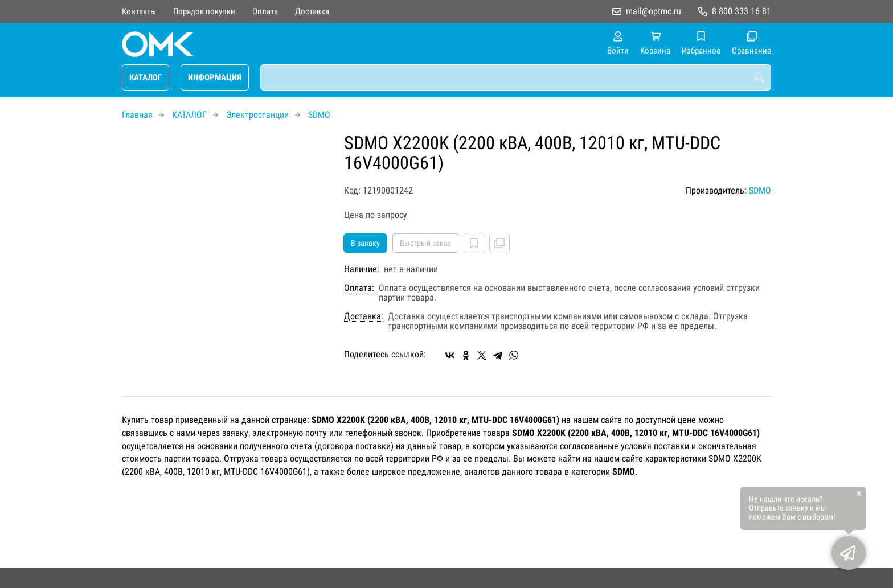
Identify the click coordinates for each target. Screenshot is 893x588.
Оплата (265, 11)
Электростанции (257, 115)
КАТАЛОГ (146, 77)
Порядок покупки (204, 11)
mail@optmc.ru (654, 11)
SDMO (319, 115)
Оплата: (359, 288)
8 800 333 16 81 (742, 11)
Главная (137, 115)
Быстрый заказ (425, 243)
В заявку (365, 243)
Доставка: (364, 316)
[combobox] (516, 77)
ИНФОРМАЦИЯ (215, 77)
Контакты (139, 11)
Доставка (312, 11)
